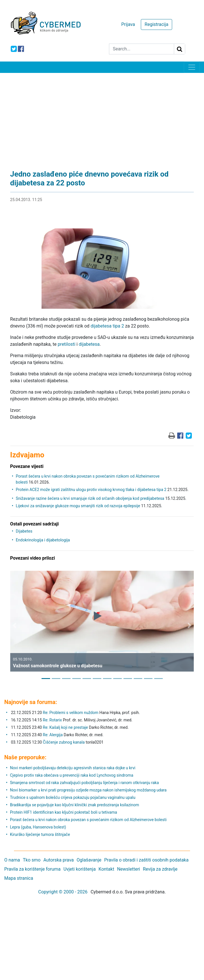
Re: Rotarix (52, 720)
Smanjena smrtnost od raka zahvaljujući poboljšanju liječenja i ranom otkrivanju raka (84, 783)
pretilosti (67, 344)
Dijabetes (24, 531)
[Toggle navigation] (192, 67)
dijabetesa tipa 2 (107, 326)
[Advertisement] (102, 116)
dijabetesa (89, 344)
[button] (15, 625)
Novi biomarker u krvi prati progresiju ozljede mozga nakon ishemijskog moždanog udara (88, 790)
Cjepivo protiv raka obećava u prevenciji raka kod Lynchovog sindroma (72, 775)
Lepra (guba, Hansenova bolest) (38, 827)
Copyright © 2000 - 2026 (63, 892)
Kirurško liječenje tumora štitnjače (40, 834)
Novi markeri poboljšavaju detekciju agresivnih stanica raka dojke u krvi (73, 768)
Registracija (156, 24)
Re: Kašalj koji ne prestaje (65, 727)
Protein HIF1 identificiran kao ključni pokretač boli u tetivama (63, 812)
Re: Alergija (53, 735)
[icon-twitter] (14, 49)
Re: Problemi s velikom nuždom (71, 713)
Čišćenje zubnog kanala (64, 742)
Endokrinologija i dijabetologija (43, 540)
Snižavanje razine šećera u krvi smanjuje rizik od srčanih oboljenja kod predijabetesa (90, 498)
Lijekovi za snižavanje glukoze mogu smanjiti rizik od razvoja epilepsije (78, 506)
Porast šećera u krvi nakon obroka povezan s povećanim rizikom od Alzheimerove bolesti (88, 820)
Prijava (128, 24)
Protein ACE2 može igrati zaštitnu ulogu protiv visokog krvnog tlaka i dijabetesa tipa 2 (91, 490)
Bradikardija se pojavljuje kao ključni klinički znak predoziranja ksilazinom (75, 805)
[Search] (142, 49)
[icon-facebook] (21, 49)
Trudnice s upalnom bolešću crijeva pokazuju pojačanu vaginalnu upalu (73, 797)
